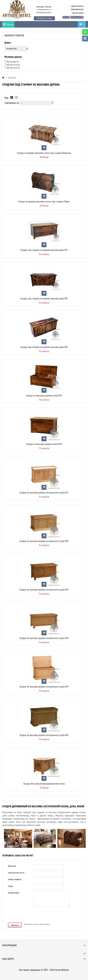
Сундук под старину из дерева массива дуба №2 (44, 299)
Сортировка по (12, 103)
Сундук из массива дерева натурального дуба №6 (44, 735)
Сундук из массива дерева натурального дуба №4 (44, 638)
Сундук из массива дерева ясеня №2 (44, 444)
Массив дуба (13, 62)
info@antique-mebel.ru (44, 12)
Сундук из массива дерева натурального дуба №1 (44, 493)
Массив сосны (13, 65)
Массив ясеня (13, 68)
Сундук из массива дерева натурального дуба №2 (44, 541)
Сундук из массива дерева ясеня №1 (44, 396)
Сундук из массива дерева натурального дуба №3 (44, 590)
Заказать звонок (78, 13)
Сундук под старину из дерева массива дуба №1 (44, 250)
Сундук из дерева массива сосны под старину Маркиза (44, 153)
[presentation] (44, 914)
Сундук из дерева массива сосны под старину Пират (44, 202)
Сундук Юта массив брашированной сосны (44, 784)
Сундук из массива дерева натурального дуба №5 (44, 687)
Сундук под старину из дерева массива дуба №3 (44, 347)
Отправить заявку (44, 18)
